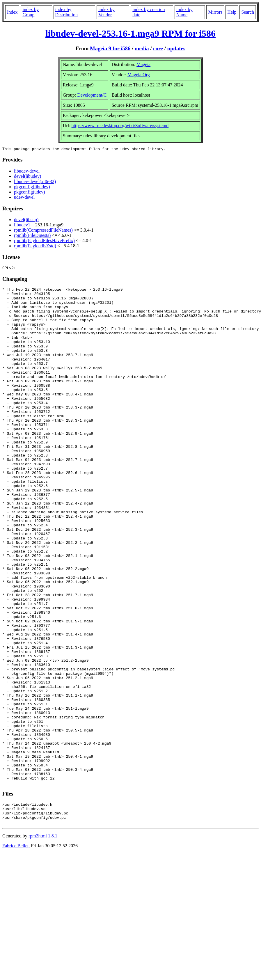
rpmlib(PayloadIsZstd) (35, 247)
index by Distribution (66, 12)
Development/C (92, 95)
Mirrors (215, 12)
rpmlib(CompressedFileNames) (43, 231)
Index (12, 12)
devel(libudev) (27, 177)
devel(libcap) (26, 220)
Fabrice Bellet (15, 951)
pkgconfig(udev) (30, 193)
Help (232, 12)
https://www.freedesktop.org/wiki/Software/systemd (120, 126)
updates (176, 48)
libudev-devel (27, 172)
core (158, 48)
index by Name (184, 12)
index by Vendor (106, 12)
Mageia (143, 64)
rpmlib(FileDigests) (32, 236)
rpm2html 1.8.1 (43, 941)
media (142, 48)
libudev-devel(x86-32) (35, 182)
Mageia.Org (139, 75)
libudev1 (22, 226)
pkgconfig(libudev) (32, 188)
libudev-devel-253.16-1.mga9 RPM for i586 (130, 33)
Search (248, 12)
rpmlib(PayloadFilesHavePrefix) (44, 241)
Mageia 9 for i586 (110, 48)
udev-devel (24, 198)
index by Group (31, 12)
